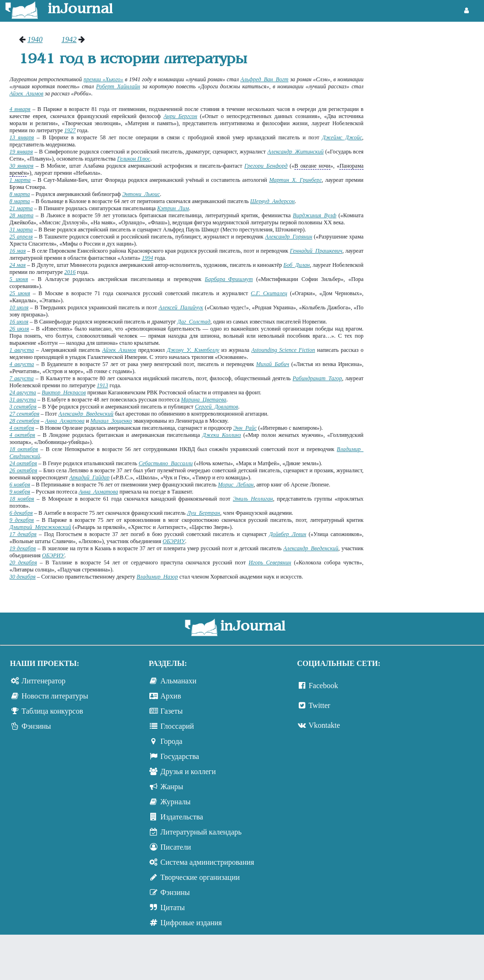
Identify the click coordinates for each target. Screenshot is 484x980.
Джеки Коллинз (222, 435)
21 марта (21, 208)
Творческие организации (200, 877)
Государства (180, 756)
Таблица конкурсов (52, 711)
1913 (103, 385)
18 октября (24, 449)
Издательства (181, 817)
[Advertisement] (428, 71)
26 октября (23, 470)
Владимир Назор (157, 577)
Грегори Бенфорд (266, 166)
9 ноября (20, 492)
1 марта (20, 180)
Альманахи (178, 681)
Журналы (175, 802)
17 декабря (23, 534)
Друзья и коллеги (188, 771)
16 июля (19, 322)
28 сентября (24, 421)
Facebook (323, 686)
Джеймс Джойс (342, 137)
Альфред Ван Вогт (265, 79)
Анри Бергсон (180, 116)
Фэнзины (36, 726)
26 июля (19, 329)
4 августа (22, 364)
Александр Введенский (86, 414)
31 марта (21, 230)
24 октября (23, 463)
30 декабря (22, 577)
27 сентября (24, 414)
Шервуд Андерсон (272, 201)
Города (171, 741)
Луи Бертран (203, 513)
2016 (70, 272)
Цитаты (173, 908)
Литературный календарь (201, 832)
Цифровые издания (191, 923)
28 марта (22, 215)
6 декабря (21, 513)
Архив (171, 696)
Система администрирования (207, 862)
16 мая (18, 251)
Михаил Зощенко (111, 421)
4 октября (22, 428)
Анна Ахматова (65, 421)
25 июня (20, 293)
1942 (69, 39)
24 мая (17, 265)
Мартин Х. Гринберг (295, 180)
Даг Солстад (194, 322)
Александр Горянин (289, 237)
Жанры (172, 787)
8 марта (20, 194)
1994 (147, 258)
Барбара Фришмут (229, 279)
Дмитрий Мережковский (40, 527)
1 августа (22, 350)
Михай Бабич (273, 364)
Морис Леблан (236, 485)
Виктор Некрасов (64, 392)
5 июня (19, 279)
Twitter (320, 705)
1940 (35, 39)
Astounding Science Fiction (283, 350)
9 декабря (22, 520)
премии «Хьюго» (104, 79)
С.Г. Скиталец (269, 293)
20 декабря (23, 562)
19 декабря (23, 548)
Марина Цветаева (204, 400)
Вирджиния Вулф (315, 215)
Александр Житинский (296, 152)
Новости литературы (55, 696)
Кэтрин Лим (173, 208)
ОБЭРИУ (174, 541)
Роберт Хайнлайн (118, 86)
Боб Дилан (297, 265)
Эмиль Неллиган (253, 499)
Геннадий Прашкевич (316, 251)
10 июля (19, 307)
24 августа (23, 392)
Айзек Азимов (26, 94)
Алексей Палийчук (181, 307)
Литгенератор (44, 681)
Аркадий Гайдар (90, 477)
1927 (70, 130)
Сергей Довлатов (216, 407)
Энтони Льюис (141, 194)
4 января (20, 109)
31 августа (23, 400)
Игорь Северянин (270, 562)
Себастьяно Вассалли (165, 463)
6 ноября (20, 485)
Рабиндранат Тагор (317, 378)
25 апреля (21, 237)
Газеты (171, 711)
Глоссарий (177, 726)
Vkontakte (324, 725)
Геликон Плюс (134, 159)
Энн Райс (245, 428)
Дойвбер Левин (288, 534)
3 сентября (23, 407)
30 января (22, 166)
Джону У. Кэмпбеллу (193, 350)
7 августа (22, 378)
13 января (22, 137)
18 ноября (22, 499)
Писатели (176, 847)
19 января (21, 152)
